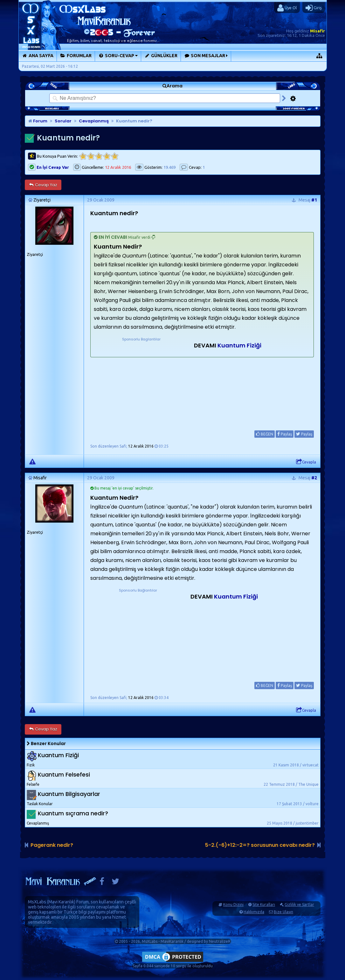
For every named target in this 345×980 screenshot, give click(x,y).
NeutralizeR (220, 941)
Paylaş (285, 434)
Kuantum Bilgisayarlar (69, 794)
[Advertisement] (141, 382)
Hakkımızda (254, 912)
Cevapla (306, 462)
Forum (38, 121)
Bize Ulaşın (283, 912)
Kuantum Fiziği (239, 345)
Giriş (314, 8)
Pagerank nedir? (52, 845)
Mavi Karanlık (61, 902)
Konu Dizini (233, 905)
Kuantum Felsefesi (64, 774)
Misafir (317, 31)
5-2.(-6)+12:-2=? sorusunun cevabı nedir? (260, 845)
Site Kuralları (264, 905)
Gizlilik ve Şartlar (299, 905)
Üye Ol (287, 8)
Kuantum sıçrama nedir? (73, 813)
